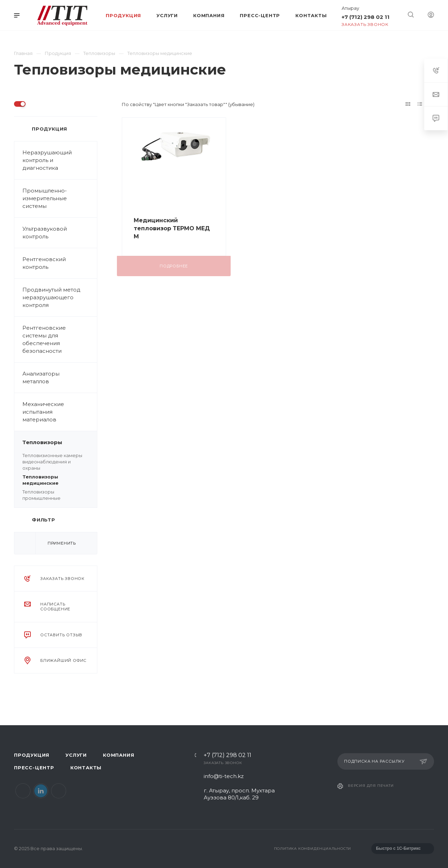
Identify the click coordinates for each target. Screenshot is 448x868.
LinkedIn (41, 791)
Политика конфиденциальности (313, 849)
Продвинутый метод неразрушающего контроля (51, 297)
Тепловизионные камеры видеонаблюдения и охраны (52, 462)
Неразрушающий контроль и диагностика (60, 160)
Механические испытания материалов (60, 412)
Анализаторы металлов (60, 378)
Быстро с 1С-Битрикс (398, 848)
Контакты (86, 768)
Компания (118, 755)
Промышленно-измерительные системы (60, 198)
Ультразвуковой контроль (60, 233)
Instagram (59, 791)
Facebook (23, 791)
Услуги (76, 755)
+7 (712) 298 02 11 (366, 17)
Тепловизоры (60, 442)
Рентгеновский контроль (60, 263)
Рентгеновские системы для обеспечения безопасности (44, 339)
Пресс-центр (34, 768)
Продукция (32, 755)
